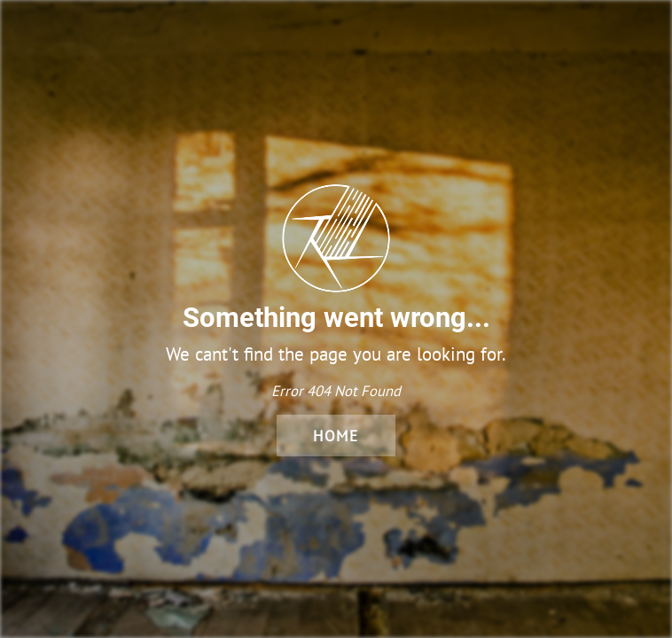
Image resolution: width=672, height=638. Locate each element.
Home (336, 436)
